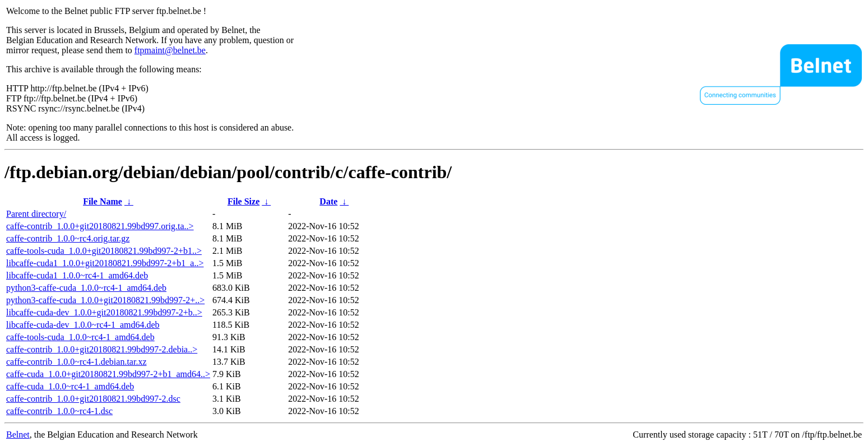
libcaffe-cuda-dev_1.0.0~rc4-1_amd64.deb (83, 325)
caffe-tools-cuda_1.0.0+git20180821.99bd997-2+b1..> (104, 251)
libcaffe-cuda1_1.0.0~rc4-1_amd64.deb (77, 275)
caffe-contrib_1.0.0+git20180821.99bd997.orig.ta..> (100, 226)
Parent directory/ (36, 214)
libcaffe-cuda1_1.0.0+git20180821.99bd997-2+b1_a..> (105, 263)
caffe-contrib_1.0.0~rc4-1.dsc (59, 411)
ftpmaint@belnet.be (170, 50)
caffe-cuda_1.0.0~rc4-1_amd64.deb (70, 386)
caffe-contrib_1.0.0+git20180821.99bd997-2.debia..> (102, 349)
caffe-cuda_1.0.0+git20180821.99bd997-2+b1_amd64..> (108, 374)
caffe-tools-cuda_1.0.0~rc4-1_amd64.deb (80, 337)
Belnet (18, 435)
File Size (243, 201)
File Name (103, 201)
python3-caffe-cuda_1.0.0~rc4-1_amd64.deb (86, 288)
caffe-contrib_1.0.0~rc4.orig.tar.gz (68, 238)
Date (328, 201)
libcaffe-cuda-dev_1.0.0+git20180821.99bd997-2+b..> (104, 312)
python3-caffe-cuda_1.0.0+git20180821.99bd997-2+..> (105, 300)
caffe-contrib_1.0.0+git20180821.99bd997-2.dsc (93, 399)
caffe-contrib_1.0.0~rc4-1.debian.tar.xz (76, 362)
